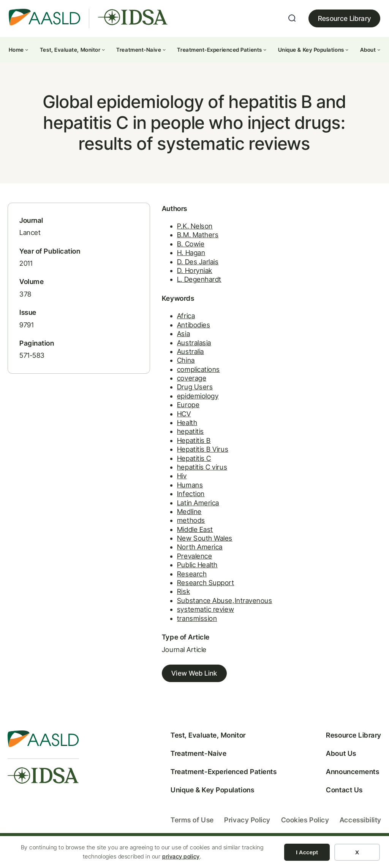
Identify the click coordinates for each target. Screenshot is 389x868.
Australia (168, 359)
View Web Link (172, 681)
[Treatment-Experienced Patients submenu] (265, 49)
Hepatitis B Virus (181, 456)
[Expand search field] (292, 18)
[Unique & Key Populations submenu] (347, 49)
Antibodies (172, 332)
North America (178, 554)
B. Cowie (169, 251)
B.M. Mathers (176, 242)
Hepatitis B (172, 447)
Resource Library (345, 18)
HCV (162, 421)
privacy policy (181, 856)
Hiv (160, 483)
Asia (161, 341)
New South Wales (183, 545)
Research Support (184, 590)
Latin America (176, 510)
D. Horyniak (173, 277)
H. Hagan (169, 259)
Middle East (173, 536)
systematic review (183, 616)
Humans (168, 492)
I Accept (307, 852)
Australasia (172, 350)
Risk (161, 599)
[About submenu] (379, 49)
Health (165, 430)
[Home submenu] (27, 49)
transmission (175, 625)
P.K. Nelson (173, 233)
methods (169, 528)
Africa (164, 323)
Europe (166, 412)
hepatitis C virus (180, 474)
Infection (169, 501)
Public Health (175, 572)
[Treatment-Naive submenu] (164, 49)
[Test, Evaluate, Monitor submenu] (103, 49)
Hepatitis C (172, 465)
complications (176, 376)
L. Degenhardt (177, 286)
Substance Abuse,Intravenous (203, 607)
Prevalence (172, 563)
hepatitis (168, 439)
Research (170, 581)
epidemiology (176, 403)
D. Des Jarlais (176, 269)
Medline (167, 519)
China (164, 367)
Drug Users (173, 394)
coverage (170, 385)
